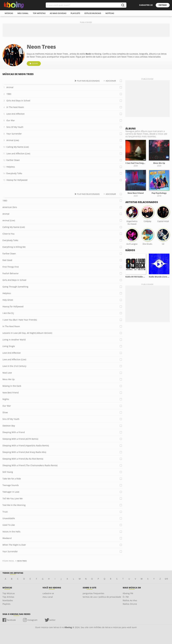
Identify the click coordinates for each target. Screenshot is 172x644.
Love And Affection (16, 114)
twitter (52, 620)
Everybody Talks (14, 173)
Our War (11, 120)
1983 (9, 94)
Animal (10, 87)
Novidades (8, 600)
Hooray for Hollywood (17, 180)
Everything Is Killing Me (14, 247)
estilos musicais (93, 13)
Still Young (8, 472)
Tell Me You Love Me (13, 498)
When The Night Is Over (14, 545)
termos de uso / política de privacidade (102, 597)
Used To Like (9, 525)
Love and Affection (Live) (18, 153)
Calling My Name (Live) (18, 147)
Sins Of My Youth (15, 127)
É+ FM (126, 597)
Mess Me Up (9, 379)
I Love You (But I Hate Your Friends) (20, 320)
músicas (9, 13)
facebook (11, 620)
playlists (75, 13)
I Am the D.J (8, 313)
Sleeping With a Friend (14, 432)
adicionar (111, 81)
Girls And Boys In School (18, 101)
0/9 (166, 579)
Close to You (9, 234)
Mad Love (7, 373)
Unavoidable (9, 518)
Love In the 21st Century (14, 366)
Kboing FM (128, 593)
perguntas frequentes (93, 593)
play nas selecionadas (88, 81)
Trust (5, 512)
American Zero (10, 207)
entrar (163, 5)
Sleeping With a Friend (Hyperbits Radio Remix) (26, 445)
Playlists (6, 604)
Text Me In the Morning (14, 505)
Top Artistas (8, 597)
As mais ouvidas (58, 13)
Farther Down (13, 160)
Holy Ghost (8, 300)
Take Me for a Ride (12, 479)
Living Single (9, 346)
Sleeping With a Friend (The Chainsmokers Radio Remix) (30, 465)
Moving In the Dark (12, 386)
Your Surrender (14, 134)
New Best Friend (11, 393)
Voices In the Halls (11, 532)
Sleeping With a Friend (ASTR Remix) (20, 439)
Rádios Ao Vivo (130, 600)
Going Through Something (15, 287)
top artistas (39, 13)
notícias (110, 13)
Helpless (11, 167)
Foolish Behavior (11, 273)
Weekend (7, 538)
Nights (6, 399)
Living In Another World (14, 340)
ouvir (35, 63)
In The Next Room (15, 107)
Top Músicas (9, 593)
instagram (32, 620)
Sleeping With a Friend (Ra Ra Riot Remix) (23, 459)
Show (5, 412)
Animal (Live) (13, 140)
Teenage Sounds (11, 485)
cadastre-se (146, 5)
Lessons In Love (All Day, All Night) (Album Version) (27, 333)
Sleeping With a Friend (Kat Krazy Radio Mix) (24, 452)
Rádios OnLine (130, 604)
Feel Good (7, 260)
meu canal (23, 13)
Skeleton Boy (9, 426)
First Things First (11, 267)
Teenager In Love (11, 492)
